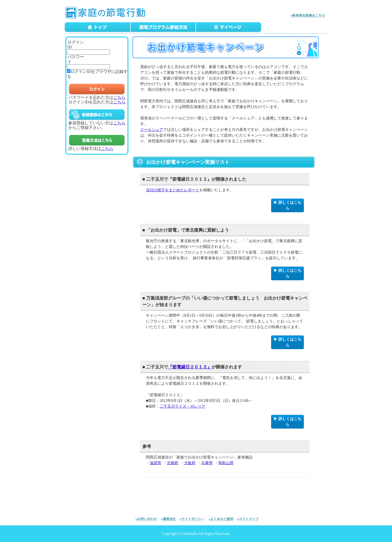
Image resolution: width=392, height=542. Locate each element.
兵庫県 (207, 463)
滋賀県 (155, 463)
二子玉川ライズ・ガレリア (182, 406)
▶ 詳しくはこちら (287, 205)
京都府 (173, 463)
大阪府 (190, 463)
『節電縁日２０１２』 (190, 367)
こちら (119, 97)
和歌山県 (226, 463)
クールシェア (152, 130)
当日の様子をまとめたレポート (173, 190)
